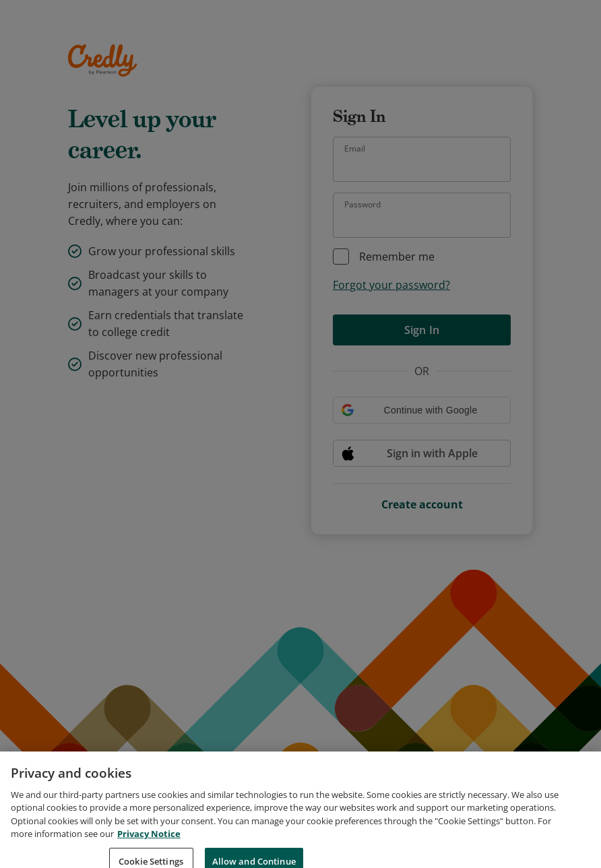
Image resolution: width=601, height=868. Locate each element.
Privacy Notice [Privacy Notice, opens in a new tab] (149, 845)
